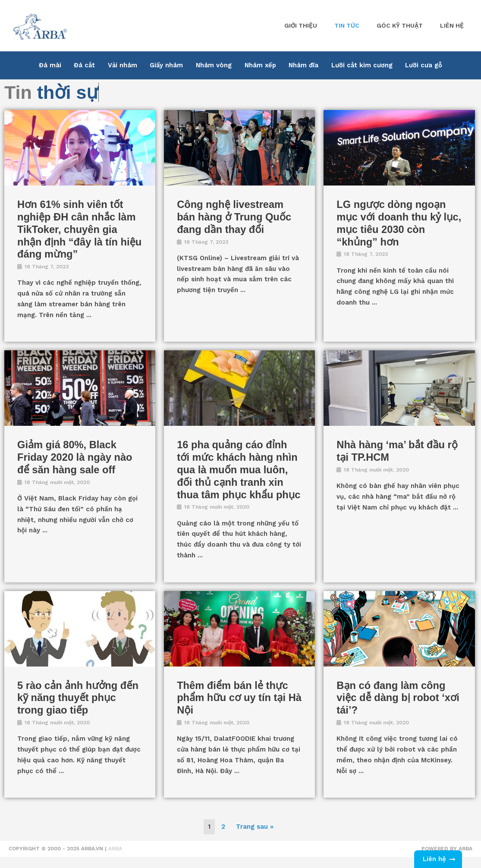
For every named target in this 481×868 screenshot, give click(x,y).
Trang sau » (255, 839)
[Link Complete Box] (80, 225)
